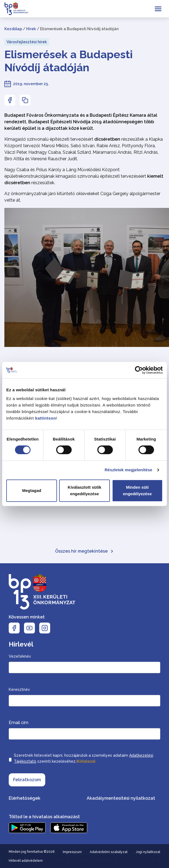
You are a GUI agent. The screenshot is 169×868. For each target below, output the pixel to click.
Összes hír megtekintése (85, 551)
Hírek (31, 29)
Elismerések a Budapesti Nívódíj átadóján (69, 61)
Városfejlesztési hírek (27, 42)
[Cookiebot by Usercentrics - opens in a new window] (139, 370)
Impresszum (72, 852)
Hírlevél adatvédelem (26, 861)
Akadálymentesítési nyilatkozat (121, 798)
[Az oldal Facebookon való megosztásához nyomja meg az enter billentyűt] (10, 100)
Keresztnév (19, 690)
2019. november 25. (31, 84)
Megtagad (32, 490)
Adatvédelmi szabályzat (109, 852)
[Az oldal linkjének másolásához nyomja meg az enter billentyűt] (25, 100)
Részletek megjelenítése (129, 470)
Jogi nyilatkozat (148, 852)
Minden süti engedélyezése (137, 490)
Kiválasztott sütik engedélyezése (84, 490)
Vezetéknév (20, 656)
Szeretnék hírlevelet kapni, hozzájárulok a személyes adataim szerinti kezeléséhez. (84, 759)
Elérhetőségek (25, 798)
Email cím (19, 723)
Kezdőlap (13, 29)
